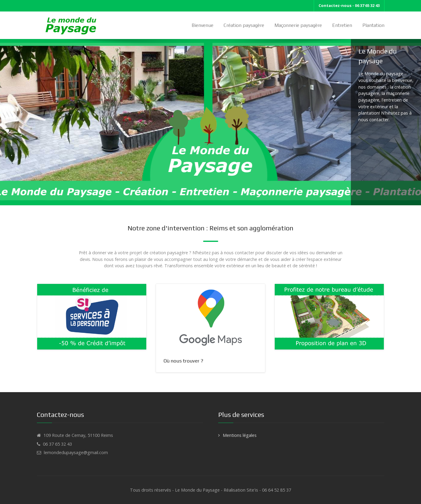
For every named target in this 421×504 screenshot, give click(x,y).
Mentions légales (240, 435)
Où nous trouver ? (183, 361)
